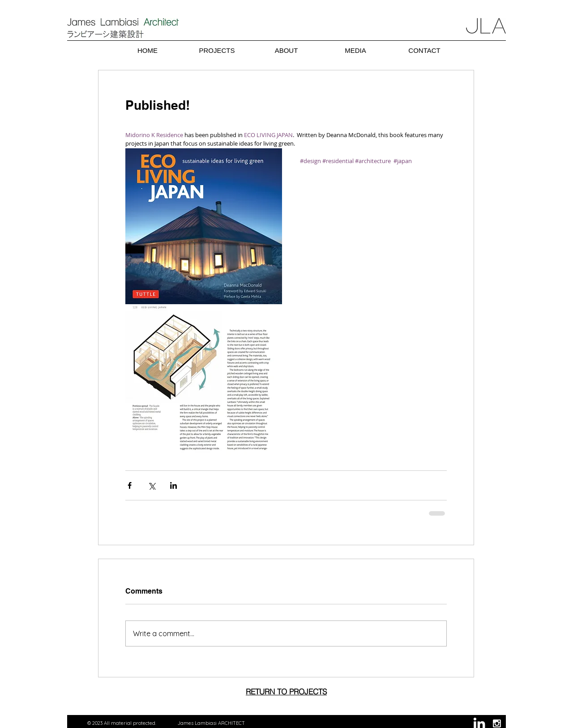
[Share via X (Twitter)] (152, 485)
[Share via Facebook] (130, 485)
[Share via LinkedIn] (173, 485)
